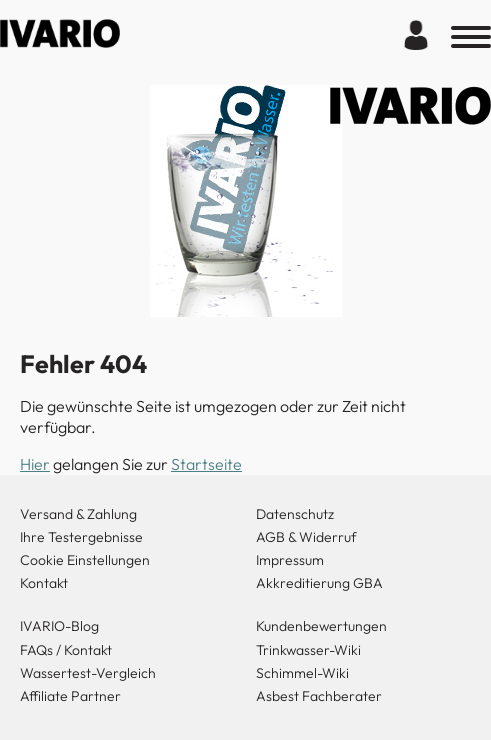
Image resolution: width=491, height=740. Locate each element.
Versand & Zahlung (78, 514)
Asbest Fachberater (319, 696)
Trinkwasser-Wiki (308, 650)
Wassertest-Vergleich (88, 673)
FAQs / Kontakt (66, 650)
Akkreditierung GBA (319, 583)
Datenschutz (295, 514)
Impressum (290, 560)
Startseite (206, 464)
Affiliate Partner (70, 696)
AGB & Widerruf (306, 537)
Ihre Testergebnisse (81, 537)
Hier (35, 464)
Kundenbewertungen (321, 626)
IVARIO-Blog (59, 626)
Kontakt (44, 583)
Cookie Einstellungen (85, 560)
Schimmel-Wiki (302, 673)
